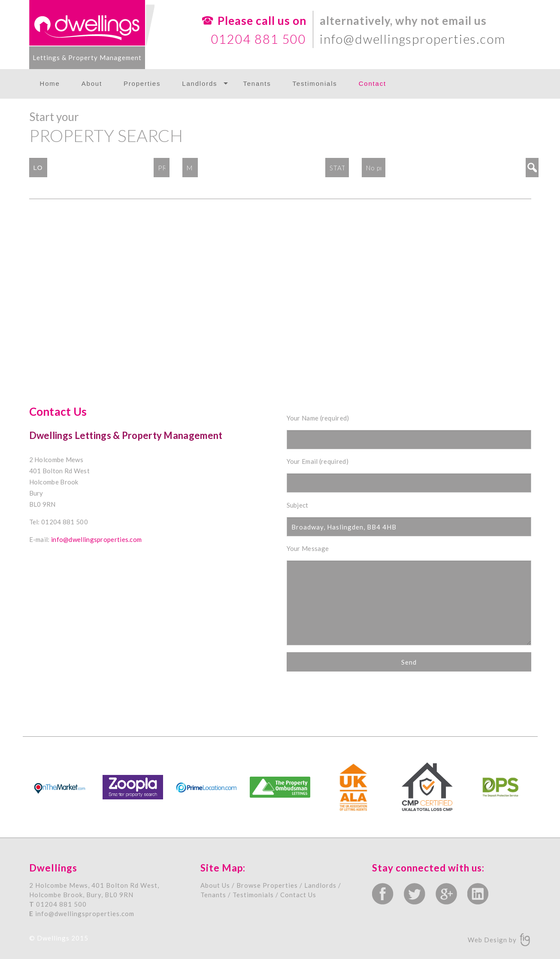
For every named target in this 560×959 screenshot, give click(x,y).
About (92, 83)
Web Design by (493, 939)
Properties (142, 83)
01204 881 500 (259, 39)
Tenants (257, 83)
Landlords (200, 83)
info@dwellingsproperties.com (412, 39)
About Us (215, 885)
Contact (372, 83)
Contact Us (298, 895)
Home (50, 83)
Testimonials (315, 83)
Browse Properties (267, 885)
